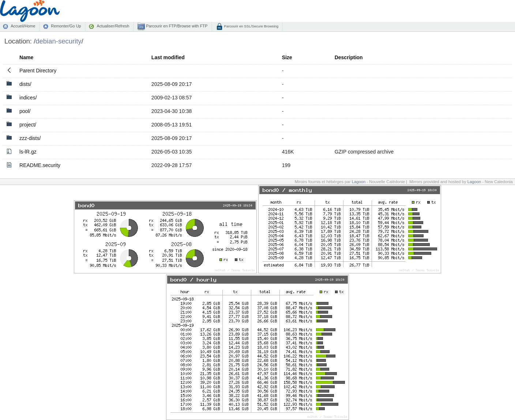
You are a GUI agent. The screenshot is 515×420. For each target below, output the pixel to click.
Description (349, 57)
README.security (40, 165)
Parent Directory (38, 71)
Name (26, 57)
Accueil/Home (23, 26)
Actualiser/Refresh (113, 26)
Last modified (168, 57)
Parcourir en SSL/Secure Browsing (251, 26)
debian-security (58, 41)
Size (287, 57)
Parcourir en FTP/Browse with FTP (176, 26)
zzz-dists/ (30, 138)
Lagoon (359, 182)
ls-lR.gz (28, 152)
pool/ (25, 111)
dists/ (25, 84)
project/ (28, 125)
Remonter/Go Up (66, 26)
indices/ (28, 98)
